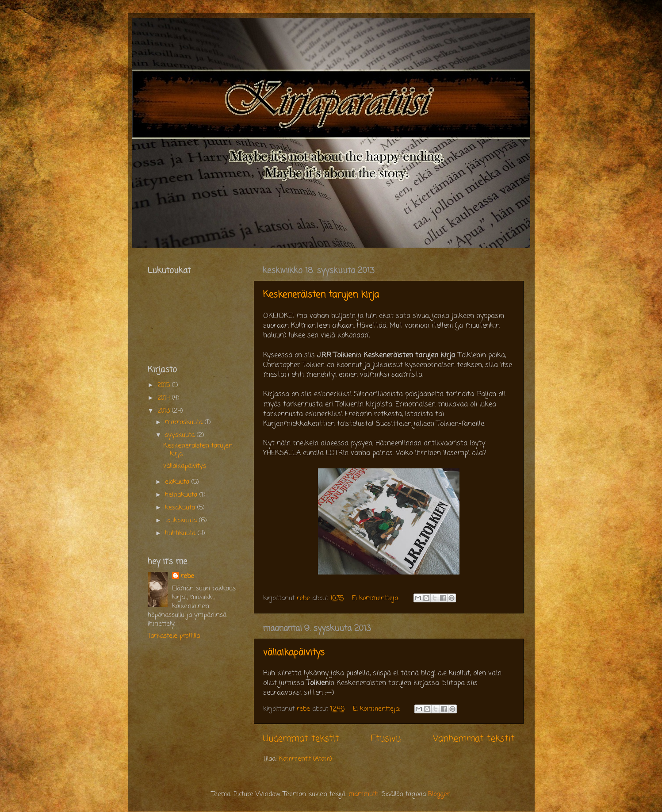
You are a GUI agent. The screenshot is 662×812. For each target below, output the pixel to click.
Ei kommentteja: (377, 598)
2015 (165, 385)
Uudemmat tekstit (301, 739)
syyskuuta (181, 435)
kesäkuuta (181, 508)
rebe (188, 576)
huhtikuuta (181, 533)
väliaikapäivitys (294, 653)
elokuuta (178, 482)
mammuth (364, 794)
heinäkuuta (182, 495)
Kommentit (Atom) (305, 759)
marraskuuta (185, 422)
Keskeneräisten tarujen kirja (321, 295)
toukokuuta (182, 521)
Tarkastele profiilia (174, 636)
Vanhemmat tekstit (474, 739)
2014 (165, 398)
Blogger (439, 794)
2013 (165, 411)
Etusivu (386, 739)
